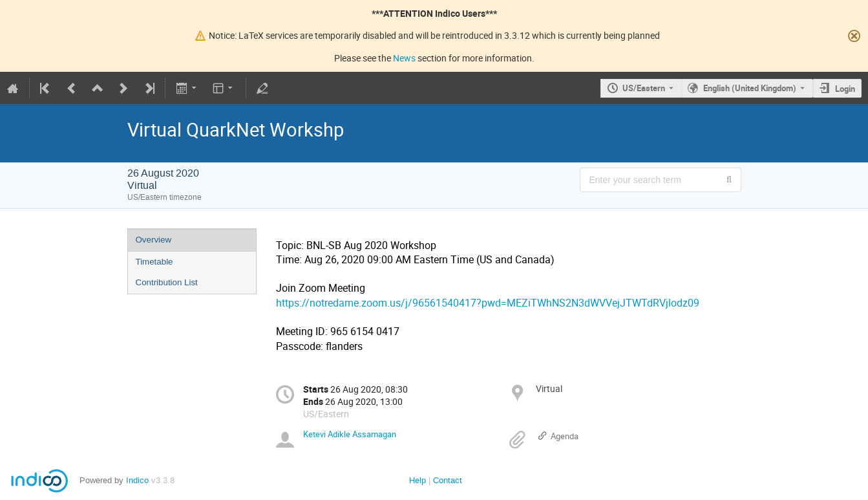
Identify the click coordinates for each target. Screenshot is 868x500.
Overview (154, 240)
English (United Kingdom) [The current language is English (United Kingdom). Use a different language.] (750, 88)
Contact (448, 480)
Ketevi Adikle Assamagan (350, 434)
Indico (137, 480)
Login (845, 89)
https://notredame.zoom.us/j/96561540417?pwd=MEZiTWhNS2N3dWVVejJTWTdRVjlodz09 (488, 303)
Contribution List (167, 282)
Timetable (154, 262)
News (404, 58)
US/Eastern (644, 88)
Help (418, 480)
